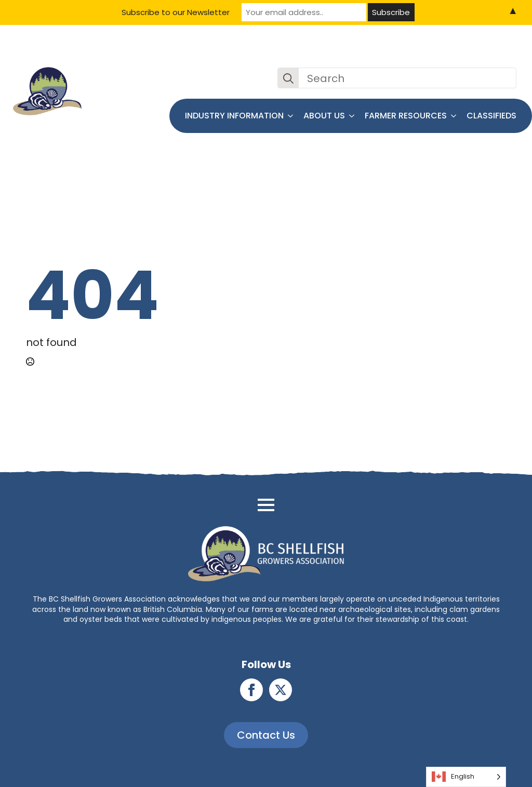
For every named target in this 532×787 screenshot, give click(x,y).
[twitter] (281, 690)
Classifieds (491, 116)
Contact (425, 51)
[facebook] (251, 690)
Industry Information (234, 116)
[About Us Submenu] (352, 116)
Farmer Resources (406, 116)
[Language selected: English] (466, 777)
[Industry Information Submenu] (291, 116)
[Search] (288, 78)
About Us (324, 116)
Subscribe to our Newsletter (176, 12)
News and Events (363, 51)
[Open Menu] (266, 505)
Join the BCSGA (485, 51)
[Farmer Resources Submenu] (454, 116)
